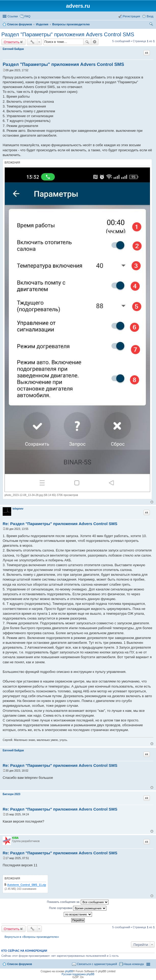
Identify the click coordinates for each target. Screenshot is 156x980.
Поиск (87, 42)
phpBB (69, 971)
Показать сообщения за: (78, 902)
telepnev (18, 509)
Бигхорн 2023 (11, 794)
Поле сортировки (78, 908)
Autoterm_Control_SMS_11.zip (27, 885)
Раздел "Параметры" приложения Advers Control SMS (68, 34)
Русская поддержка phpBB (78, 974)
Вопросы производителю (71, 24)
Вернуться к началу (152, 502)
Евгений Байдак (13, 49)
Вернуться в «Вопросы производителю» (32, 937)
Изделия (42, 24)
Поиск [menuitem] (152, 25)
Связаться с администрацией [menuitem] (97, 964)
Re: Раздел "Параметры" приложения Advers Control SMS (60, 524)
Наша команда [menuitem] (134, 964)
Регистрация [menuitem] (131, 16)
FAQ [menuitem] (27, 16)
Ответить (12, 42)
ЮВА (15, 838)
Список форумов (20, 24)
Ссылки (13, 16)
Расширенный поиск (95, 42)
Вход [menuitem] (150, 16)
